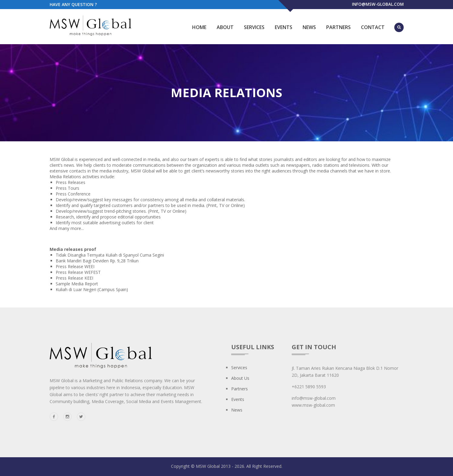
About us (240, 378)
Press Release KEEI (74, 278)
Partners (338, 27)
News (309, 27)
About (225, 27)
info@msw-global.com (377, 4)
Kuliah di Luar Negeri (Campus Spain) (92, 289)
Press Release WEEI (75, 266)
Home (199, 27)
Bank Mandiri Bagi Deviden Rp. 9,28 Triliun (97, 261)
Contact (373, 27)
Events (284, 27)
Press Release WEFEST (78, 272)
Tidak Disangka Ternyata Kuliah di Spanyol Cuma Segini (110, 255)
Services (254, 27)
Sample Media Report (77, 284)
